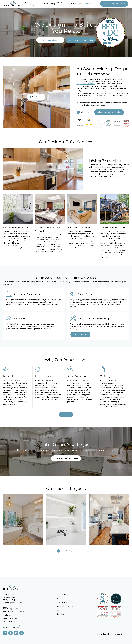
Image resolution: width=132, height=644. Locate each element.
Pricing (53, 4)
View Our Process (80, 333)
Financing (60, 614)
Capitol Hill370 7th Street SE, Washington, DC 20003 (13, 609)
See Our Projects (50, 40)
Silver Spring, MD (10, 618)
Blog (58, 598)
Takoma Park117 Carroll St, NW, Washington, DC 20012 (13, 600)
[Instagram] (5, 633)
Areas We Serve (60, 4)
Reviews (73, 4)
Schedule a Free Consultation (81, 40)
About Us (66, 413)
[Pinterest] (21, 633)
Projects (45, 4)
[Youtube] (16, 633)
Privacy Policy (62, 602)
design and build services (86, 84)
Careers (59, 610)
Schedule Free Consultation (114, 4)
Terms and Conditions (65, 606)
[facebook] (10, 633)
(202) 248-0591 (92, 4)
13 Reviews (90, 127)
